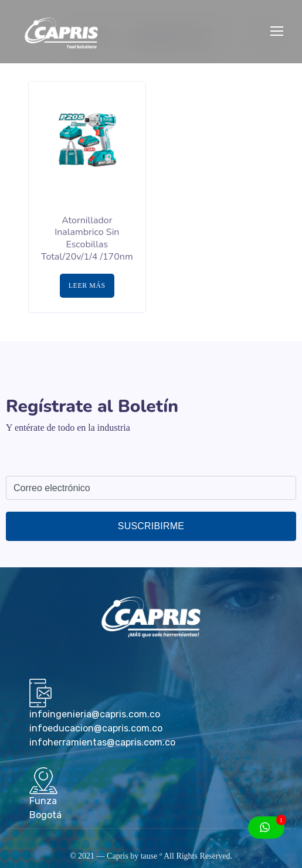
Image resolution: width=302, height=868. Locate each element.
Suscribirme (151, 526)
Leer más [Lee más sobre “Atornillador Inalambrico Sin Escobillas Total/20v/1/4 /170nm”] (87, 285)
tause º (152, 856)
